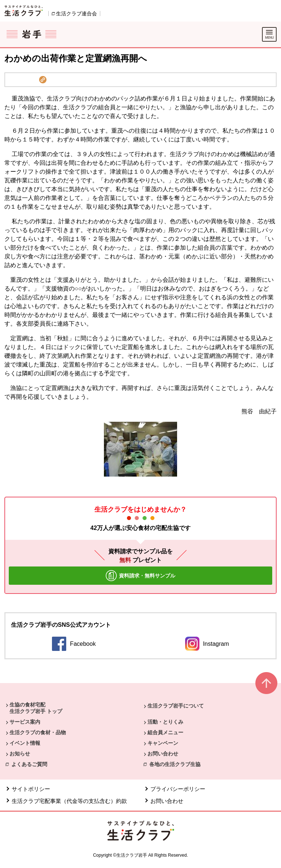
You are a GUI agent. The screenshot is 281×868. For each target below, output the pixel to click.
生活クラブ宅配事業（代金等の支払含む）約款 (69, 801)
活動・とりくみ (165, 722)
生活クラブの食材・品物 (38, 732)
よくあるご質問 (29, 764)
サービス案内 (25, 722)
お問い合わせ (163, 754)
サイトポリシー (31, 789)
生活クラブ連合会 (76, 14)
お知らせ (20, 754)
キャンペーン (163, 743)
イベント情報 (25, 743)
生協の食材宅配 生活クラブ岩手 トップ (36, 708)
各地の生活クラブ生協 (175, 764)
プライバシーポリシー (178, 789)
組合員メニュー (165, 732)
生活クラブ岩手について (176, 706)
